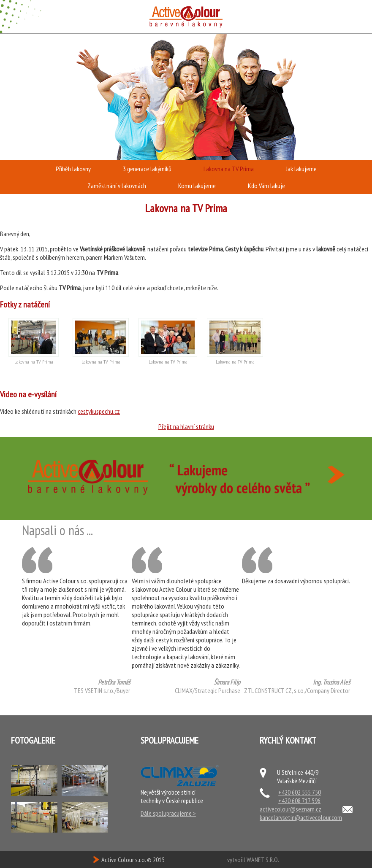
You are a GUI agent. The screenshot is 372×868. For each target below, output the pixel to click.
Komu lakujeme (197, 186)
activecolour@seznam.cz (291, 809)
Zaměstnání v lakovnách (117, 186)
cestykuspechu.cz (99, 411)
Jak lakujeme (301, 169)
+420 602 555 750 (300, 792)
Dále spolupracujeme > (168, 813)
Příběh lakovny (73, 169)
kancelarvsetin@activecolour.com (301, 817)
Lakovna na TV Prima (229, 169)
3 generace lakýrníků (147, 169)
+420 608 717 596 (299, 801)
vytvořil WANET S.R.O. (253, 860)
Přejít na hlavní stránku (186, 426)
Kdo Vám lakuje (266, 186)
